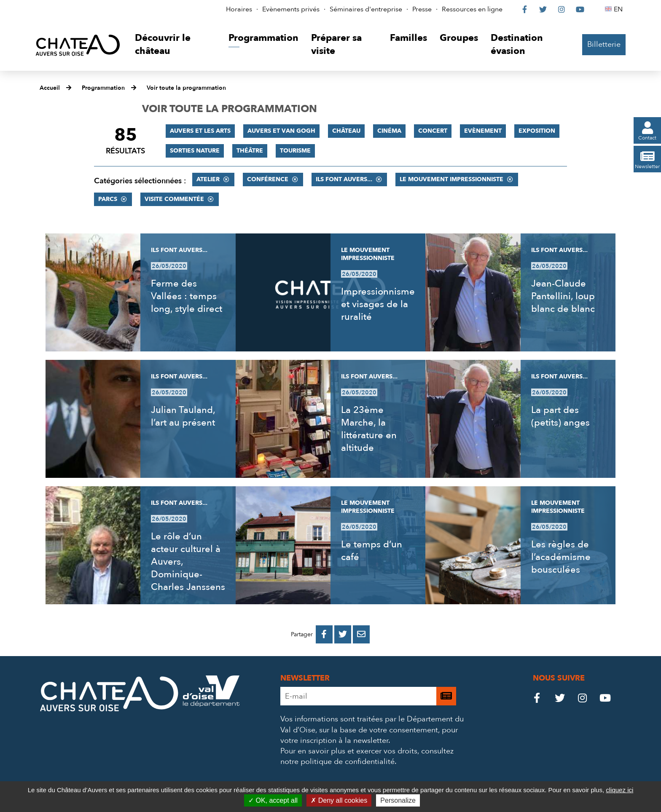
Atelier (208, 179)
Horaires (239, 9)
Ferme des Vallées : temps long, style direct (187, 296)
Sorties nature (195, 151)
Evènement (483, 131)
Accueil (50, 88)
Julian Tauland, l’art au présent (183, 416)
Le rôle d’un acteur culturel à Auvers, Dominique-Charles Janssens (188, 562)
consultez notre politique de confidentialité (367, 756)
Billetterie (604, 44)
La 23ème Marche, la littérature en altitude (369, 429)
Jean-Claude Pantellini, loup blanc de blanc (563, 296)
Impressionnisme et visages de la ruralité (378, 304)
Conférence (268, 179)
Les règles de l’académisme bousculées (561, 557)
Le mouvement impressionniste (451, 179)
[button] (175, 45)
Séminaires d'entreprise (366, 9)
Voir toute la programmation (186, 88)
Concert (433, 131)
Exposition (537, 131)
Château (346, 131)
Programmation (103, 88)
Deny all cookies (339, 800)
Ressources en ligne (472, 9)
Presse (422, 9)
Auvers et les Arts (200, 131)
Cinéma (389, 131)
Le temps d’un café (372, 551)
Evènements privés (291, 9)
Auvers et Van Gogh (281, 131)
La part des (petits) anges (560, 416)
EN (619, 9)
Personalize (398, 800)
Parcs (108, 199)
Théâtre (250, 151)
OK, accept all (273, 800)
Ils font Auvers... (344, 179)
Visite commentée (174, 199)
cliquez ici (619, 790)
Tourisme (295, 151)
